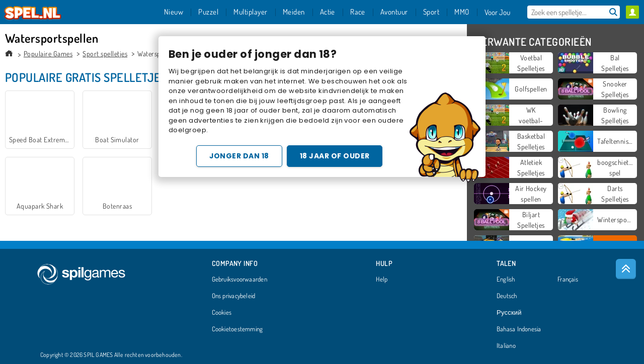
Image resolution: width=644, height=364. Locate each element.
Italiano (506, 346)
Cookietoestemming (237, 329)
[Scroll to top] (626, 269)
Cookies (222, 313)
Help (382, 280)
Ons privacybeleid (234, 296)
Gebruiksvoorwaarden (239, 280)
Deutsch (507, 296)
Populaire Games (48, 54)
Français (568, 280)
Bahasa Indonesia (519, 329)
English (506, 280)
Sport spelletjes (105, 54)
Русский (509, 313)
